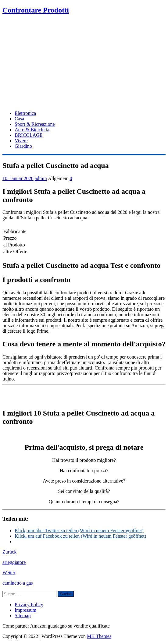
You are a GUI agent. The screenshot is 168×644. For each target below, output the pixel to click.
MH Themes (99, 636)
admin (41, 178)
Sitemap (23, 616)
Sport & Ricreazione (35, 124)
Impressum (25, 610)
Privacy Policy (29, 605)
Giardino (23, 146)
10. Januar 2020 (18, 178)
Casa (19, 119)
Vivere (21, 141)
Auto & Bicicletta (32, 130)
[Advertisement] (84, 63)
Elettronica (25, 113)
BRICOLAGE (29, 135)
